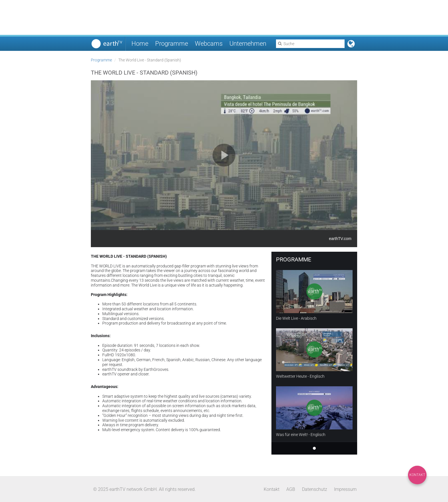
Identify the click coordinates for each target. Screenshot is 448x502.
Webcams (209, 44)
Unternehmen (248, 44)
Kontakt (417, 475)
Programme (172, 44)
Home (140, 44)
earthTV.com (340, 239)
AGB (291, 489)
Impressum (345, 489)
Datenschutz (315, 489)
